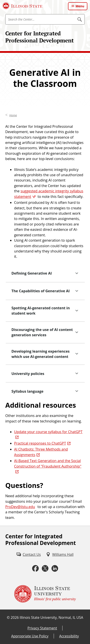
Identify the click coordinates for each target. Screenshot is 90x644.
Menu (80, 6)
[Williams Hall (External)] (60, 554)
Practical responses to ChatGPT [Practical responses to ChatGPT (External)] (40, 443)
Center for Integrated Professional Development (39, 37)
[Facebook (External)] (35, 569)
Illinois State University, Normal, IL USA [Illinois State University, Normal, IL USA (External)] (51, 617)
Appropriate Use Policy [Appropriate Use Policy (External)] (30, 636)
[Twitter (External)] (45, 569)
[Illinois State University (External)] (23, 6)
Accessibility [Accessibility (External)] (69, 636)
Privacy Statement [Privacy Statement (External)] (42, 628)
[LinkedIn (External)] (55, 569)
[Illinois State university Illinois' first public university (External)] (45, 594)
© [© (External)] (8, 617)
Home (13, 115)
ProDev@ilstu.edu (20, 507)
